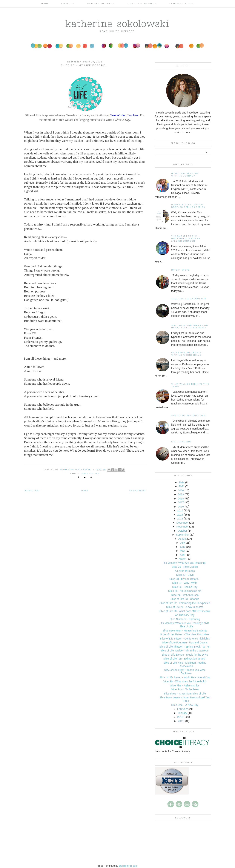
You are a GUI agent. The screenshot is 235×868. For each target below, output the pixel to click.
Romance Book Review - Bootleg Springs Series (188, 206)
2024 (182, 482)
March (182, 559)
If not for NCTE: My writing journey (185, 175)
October (182, 531)
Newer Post (137, 491)
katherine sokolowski (117, 23)
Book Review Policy (101, 4)
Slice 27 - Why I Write (185, 583)
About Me (68, 4)
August (182, 539)
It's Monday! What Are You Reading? (185, 563)
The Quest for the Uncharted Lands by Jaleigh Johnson (186, 239)
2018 (181, 499)
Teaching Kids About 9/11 (189, 299)
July (182, 543)
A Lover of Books (185, 571)
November (183, 527)
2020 (181, 490)
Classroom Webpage (142, 4)
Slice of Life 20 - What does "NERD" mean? (185, 611)
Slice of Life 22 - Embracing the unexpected (185, 603)
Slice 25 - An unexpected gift (185, 591)
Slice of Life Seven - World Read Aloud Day (185, 677)
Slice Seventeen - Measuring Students (185, 631)
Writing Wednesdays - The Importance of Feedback (190, 326)
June (182, 547)
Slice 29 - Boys (185, 575)
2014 (180, 515)
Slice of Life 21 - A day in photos (185, 607)
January (182, 713)
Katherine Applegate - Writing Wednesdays (187, 354)
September (182, 535)
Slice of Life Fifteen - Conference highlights (185, 639)
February (182, 709)
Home (45, 4)
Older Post (32, 491)
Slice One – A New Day (185, 705)
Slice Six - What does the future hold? (185, 681)
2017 (181, 502)
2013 (180, 519)
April (182, 555)
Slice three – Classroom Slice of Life (185, 694)
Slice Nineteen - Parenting (185, 619)
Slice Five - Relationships (185, 685)
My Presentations (181, 4)
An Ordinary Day (185, 615)
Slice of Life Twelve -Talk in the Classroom (185, 651)
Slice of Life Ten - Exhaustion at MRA (185, 659)
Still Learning (182, 442)
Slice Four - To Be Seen (185, 689)
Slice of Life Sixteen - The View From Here (185, 634)
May (182, 551)
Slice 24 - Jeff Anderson (185, 595)
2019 (181, 494)
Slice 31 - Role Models (185, 567)
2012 (180, 717)
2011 (181, 721)
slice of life (90, 473)
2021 (182, 486)
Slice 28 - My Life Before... (185, 579)
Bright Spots (180, 270)
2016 (181, 507)
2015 (180, 510)
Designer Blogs (128, 866)
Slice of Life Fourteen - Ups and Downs (185, 642)
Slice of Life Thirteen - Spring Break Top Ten (185, 647)
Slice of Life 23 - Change (185, 599)
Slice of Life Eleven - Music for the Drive (185, 655)
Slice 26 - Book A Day (185, 587)
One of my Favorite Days (189, 415)
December (183, 523)
